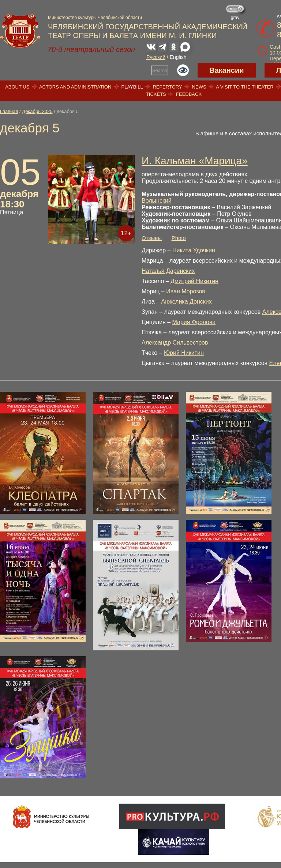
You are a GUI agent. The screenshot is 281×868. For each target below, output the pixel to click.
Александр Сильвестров (175, 343)
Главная (9, 111)
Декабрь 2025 (37, 111)
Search (160, 70)
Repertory (167, 87)
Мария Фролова (194, 322)
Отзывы (152, 238)
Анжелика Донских (186, 302)
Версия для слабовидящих (183, 70)
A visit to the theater (245, 87)
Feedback (189, 94)
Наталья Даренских (168, 271)
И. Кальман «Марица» (195, 161)
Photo (179, 238)
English (178, 57)
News (199, 87)
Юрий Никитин (184, 353)
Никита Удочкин (194, 250)
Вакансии (227, 70)
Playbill (132, 87)
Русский (156, 57)
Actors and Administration (75, 87)
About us (17, 87)
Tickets (156, 94)
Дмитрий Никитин (194, 281)
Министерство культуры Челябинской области (95, 18)
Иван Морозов (186, 291)
